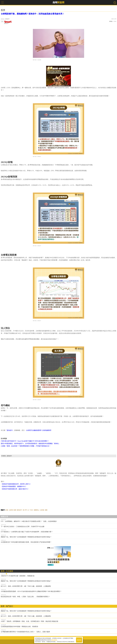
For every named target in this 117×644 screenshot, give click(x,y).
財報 (7, 510)
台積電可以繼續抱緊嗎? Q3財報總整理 (39, 430)
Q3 (28, 510)
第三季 (25, 510)
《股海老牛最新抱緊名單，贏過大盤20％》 (15, 489)
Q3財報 (42, 510)
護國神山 (37, 510)
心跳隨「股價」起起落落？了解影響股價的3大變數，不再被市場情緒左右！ (26, 446)
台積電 (11, 510)
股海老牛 (8, 22)
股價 (15, 510)
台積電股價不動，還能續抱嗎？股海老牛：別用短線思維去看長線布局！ (33, 14)
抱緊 (46, 510)
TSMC (31, 510)
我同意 (79, 640)
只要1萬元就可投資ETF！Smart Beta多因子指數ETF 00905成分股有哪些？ (25, 441)
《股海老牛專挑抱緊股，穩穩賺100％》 (14, 486)
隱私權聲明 (54, 640)
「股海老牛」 (10, 430)
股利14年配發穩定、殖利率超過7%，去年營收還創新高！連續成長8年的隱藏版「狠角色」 (30, 444)
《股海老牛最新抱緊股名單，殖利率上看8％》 (16, 484)
